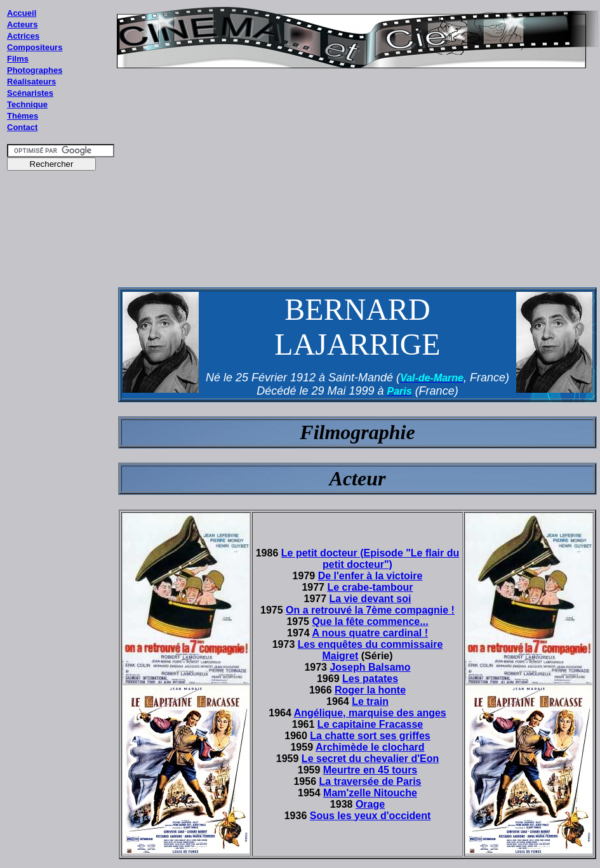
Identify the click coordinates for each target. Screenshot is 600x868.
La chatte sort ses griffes (370, 736)
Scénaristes (30, 93)
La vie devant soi (370, 599)
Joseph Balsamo (370, 667)
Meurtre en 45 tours (370, 770)
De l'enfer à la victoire (370, 576)
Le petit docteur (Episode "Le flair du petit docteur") (370, 559)
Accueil (22, 13)
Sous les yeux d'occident (370, 816)
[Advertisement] (61, 418)
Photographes (35, 70)
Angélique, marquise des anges (370, 713)
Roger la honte (370, 690)
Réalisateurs (31, 82)
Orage (370, 804)
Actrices (23, 36)
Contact (22, 127)
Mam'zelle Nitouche (370, 793)
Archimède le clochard (370, 747)
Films (18, 59)
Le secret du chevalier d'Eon (370, 759)
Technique (27, 104)
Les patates (370, 679)
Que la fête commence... (370, 621)
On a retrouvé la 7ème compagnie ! (370, 610)
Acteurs (22, 24)
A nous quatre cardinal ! (370, 633)
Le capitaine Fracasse (370, 724)
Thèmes (23, 116)
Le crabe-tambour (370, 587)
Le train (370, 701)
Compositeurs (35, 47)
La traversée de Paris (370, 781)
